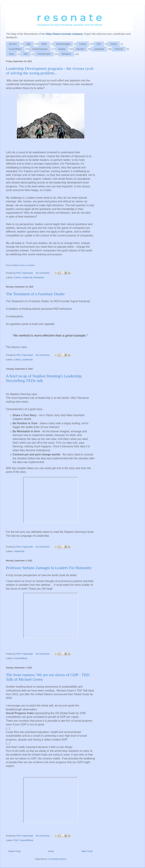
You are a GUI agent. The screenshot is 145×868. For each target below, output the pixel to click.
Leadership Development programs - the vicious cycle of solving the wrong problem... (50, 71)
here (24, 347)
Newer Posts (15, 851)
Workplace (66, 54)
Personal (119, 49)
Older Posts (87, 851)
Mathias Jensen (19, 265)
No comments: (43, 273)
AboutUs (13, 44)
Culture (83, 44)
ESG (99, 44)
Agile (29, 44)
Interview (80, 49)
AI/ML (44, 44)
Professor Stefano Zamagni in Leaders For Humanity (49, 568)
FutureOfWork (15, 49)
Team (11, 54)
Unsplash (31, 265)
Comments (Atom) (57, 859)
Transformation (44, 54)
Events (114, 44)
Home (51, 851)
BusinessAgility (63, 44)
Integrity (62, 49)
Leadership (99, 49)
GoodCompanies (40, 49)
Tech (26, 54)
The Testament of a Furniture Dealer (35, 294)
